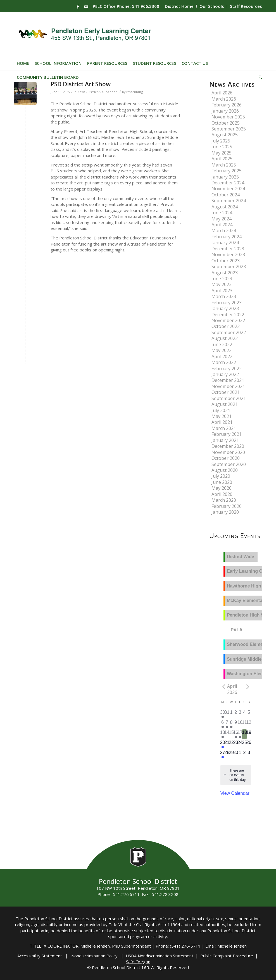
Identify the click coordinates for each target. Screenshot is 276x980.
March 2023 (224, 296)
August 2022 (225, 338)
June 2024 (222, 213)
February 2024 (227, 237)
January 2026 (225, 111)
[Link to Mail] (86, 6)
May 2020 (222, 488)
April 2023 (222, 291)
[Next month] (248, 687)
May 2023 (222, 284)
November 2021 (228, 386)
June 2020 (222, 482)
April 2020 (222, 494)
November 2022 (228, 320)
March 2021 (224, 428)
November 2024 (228, 189)
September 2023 (229, 267)
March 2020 (224, 500)
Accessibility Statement (40, 956)
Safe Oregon (138, 962)
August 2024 (225, 207)
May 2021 (222, 416)
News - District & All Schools (97, 92)
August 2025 (225, 135)
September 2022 (229, 332)
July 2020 (221, 476)
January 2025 (225, 177)
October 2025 (226, 123)
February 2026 (227, 105)
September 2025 (229, 129)
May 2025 (222, 153)
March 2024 (224, 230)
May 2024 (222, 219)
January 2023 (225, 308)
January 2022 (225, 374)
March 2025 (224, 165)
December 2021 (228, 380)
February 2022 (227, 368)
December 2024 (228, 183)
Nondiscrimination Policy (95, 956)
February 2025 (227, 171)
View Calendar (235, 793)
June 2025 (222, 147)
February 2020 (227, 506)
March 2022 (224, 362)
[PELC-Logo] (87, 34)
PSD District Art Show (81, 84)
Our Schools (212, 6)
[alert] (238, 775)
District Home (179, 6)
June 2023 (222, 279)
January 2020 (225, 512)
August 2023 (225, 273)
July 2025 (221, 141)
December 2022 (228, 315)
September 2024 (229, 201)
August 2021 (225, 404)
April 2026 (222, 93)
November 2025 (228, 117)
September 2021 (229, 398)
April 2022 (222, 356)
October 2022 (226, 326)
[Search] (259, 77)
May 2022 (222, 350)
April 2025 (222, 159)
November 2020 (228, 452)
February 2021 (227, 434)
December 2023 (228, 249)
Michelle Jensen (232, 946)
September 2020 (229, 464)
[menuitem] (179, 6)
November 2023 (228, 254)
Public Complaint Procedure (227, 956)
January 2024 (225, 242)
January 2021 (225, 440)
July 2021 (221, 410)
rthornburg (135, 92)
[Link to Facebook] (78, 6)
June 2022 (222, 344)
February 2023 (227, 303)
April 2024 (222, 225)
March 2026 (224, 99)
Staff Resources (246, 6)
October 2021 (226, 392)
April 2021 (222, 422)
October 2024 (226, 195)
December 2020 (228, 446)
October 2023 (226, 261)
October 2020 (226, 458)
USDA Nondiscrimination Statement (160, 956)
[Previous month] (224, 687)
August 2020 (225, 470)
